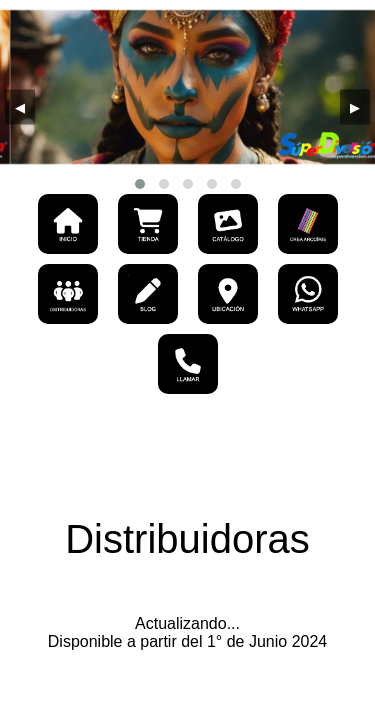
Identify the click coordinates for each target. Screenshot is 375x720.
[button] (140, 184)
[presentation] (20, 107)
